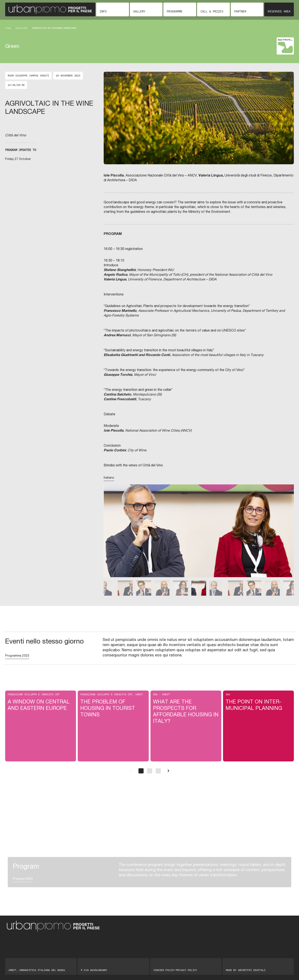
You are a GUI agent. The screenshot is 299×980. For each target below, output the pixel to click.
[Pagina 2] (150, 771)
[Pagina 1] (141, 771)
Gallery (139, 11)
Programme (175, 11)
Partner (240, 11)
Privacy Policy (186, 970)
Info (103, 11)
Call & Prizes (212, 11)
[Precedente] (131, 771)
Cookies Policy (164, 970)
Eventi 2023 (22, 28)
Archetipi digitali (252, 970)
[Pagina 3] (158, 771)
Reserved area (279, 11)
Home (8, 28)
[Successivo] (168, 771)
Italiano (109, 478)
